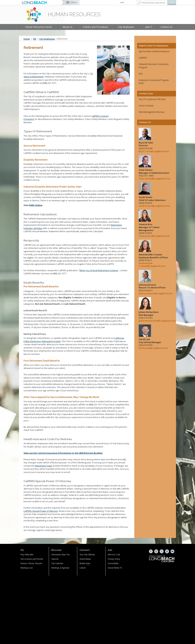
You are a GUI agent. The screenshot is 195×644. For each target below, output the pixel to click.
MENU (74, 2)
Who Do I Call (114, 555)
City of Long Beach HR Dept (152, 99)
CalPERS (143, 58)
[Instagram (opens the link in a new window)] (156, 551)
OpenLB (55, 559)
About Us (68, 27)
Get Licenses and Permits (32, 559)
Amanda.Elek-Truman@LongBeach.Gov (152, 265)
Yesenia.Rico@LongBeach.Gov (154, 236)
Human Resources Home (39, 27)
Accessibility (113, 563)
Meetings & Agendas (60, 568)
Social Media (85, 559)
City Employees (126, 27)
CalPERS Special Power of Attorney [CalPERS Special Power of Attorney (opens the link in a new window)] (41, 511)
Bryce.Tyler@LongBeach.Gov (154, 151)
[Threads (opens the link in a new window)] (167, 551)
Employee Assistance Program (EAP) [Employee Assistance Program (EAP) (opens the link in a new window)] (154, 82)
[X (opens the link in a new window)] (162, 551)
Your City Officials (87, 555)
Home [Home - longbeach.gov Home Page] (27, 39)
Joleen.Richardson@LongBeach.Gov (155, 321)
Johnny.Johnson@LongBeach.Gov (155, 293)
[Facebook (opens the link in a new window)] (151, 551)
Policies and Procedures (96, 27)
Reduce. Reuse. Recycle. (32, 563)
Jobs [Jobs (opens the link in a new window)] (148, 27)
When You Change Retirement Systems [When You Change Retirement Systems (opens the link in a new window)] (99, 270)
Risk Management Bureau (152, 112)
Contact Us (167, 27)
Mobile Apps (85, 563)
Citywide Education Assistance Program (154, 66)
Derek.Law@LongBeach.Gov (153, 348)
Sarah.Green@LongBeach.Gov (154, 206)
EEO (141, 74)
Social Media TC (115, 568)
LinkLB (83, 568)
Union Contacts (146, 106)
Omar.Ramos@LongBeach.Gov (154, 179)
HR (35, 39)
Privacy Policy (114, 559)
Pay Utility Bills (27, 555)
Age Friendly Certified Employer (154, 51)
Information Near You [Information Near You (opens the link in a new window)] (60, 555)
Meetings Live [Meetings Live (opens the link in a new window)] (27, 568)
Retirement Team (44, 466)
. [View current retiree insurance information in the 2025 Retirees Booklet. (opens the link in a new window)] (63, 453)
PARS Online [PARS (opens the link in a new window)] (36, 205)
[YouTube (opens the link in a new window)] (172, 551)
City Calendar (57, 563)
